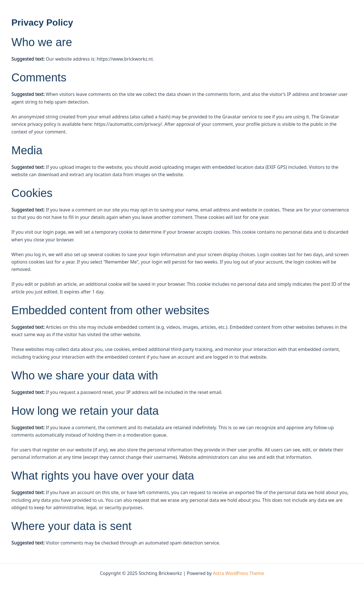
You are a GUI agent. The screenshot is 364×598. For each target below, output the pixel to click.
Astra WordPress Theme (239, 573)
